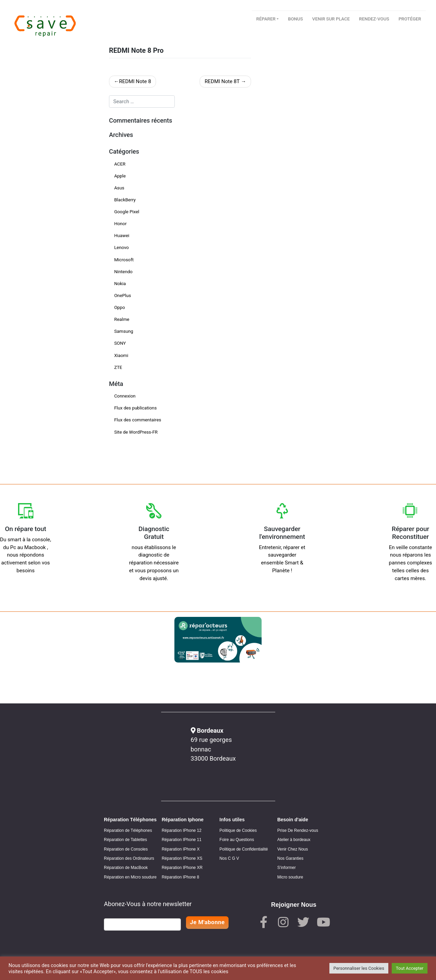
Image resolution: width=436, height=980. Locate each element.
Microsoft (124, 260)
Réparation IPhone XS (182, 858)
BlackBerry (125, 200)
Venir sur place (331, 19)
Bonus (296, 19)
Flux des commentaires (138, 420)
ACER (120, 164)
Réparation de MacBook (126, 868)
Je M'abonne (207, 922)
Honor (120, 224)
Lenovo (121, 247)
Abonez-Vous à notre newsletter (148, 904)
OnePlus (122, 295)
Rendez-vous (374, 19)
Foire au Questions (237, 840)
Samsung (124, 331)
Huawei (122, 236)
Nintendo (123, 272)
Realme (122, 319)
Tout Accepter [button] (410, 968)
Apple (120, 176)
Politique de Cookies (238, 830)
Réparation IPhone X (181, 849)
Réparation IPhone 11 (182, 840)
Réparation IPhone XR (182, 868)
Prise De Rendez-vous (298, 830)
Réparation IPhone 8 (181, 877)
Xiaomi (121, 355)
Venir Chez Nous (293, 849)
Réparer (266, 19)
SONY (120, 343)
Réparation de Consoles (126, 849)
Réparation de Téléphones (128, 830)
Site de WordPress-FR (136, 432)
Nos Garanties (290, 858)
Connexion (125, 396)
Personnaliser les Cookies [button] (359, 968)
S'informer (286, 868)
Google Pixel (127, 212)
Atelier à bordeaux (294, 840)
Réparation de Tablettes (126, 840)
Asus (119, 188)
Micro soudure (290, 877)
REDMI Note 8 (135, 81)
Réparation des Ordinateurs (129, 858)
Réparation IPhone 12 (182, 830)
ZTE (118, 367)
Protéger (410, 19)
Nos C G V (229, 858)
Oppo (120, 307)
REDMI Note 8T (222, 81)
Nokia (120, 284)
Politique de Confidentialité (244, 849)
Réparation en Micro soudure (130, 877)
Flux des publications (135, 408)
